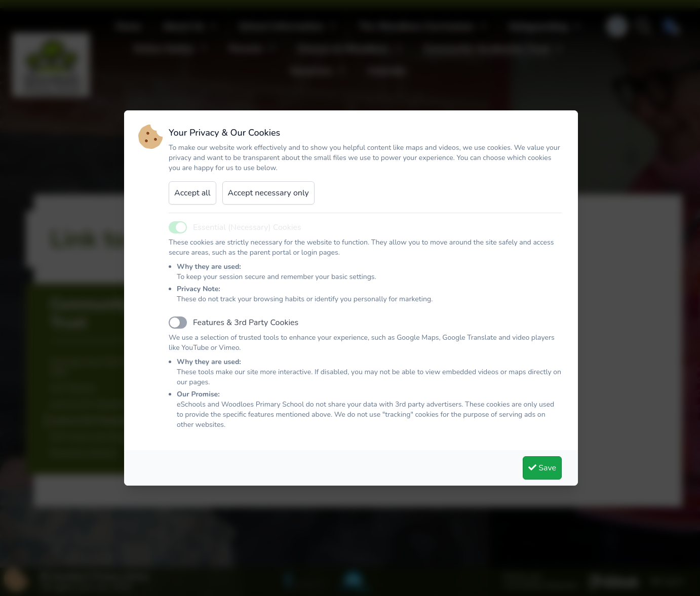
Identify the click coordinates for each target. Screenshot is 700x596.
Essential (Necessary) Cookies (247, 227)
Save (542, 468)
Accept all (192, 193)
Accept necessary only (268, 193)
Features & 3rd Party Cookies (246, 323)
